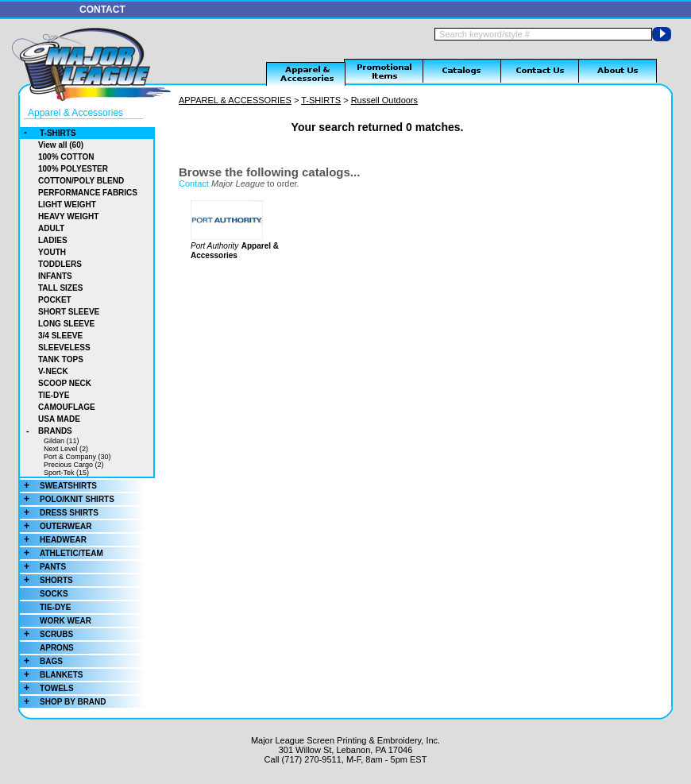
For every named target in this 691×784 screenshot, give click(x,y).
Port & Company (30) (77, 457)
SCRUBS (46, 634)
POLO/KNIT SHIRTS (67, 499)
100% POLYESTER (73, 169)
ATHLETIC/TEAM (62, 553)
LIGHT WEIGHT (67, 205)
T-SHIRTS (48, 133)
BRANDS (46, 431)
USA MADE (59, 419)
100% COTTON (66, 157)
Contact (194, 183)
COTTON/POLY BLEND (81, 181)
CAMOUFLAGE (67, 407)
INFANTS (55, 276)
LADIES (53, 240)
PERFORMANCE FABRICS (88, 193)
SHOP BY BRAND (63, 702)
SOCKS (54, 594)
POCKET (55, 300)
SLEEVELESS (64, 348)
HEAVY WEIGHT (68, 216)
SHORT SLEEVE (69, 312)
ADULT (51, 228)
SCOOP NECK (65, 383)
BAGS (41, 661)
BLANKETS (51, 675)
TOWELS (47, 688)
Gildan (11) (62, 441)
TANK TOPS (61, 359)
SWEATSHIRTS (58, 486)
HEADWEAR (53, 540)
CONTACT (102, 10)
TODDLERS (60, 264)
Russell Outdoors (384, 100)
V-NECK (53, 371)
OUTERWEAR (56, 526)
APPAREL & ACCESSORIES (235, 100)
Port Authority (214, 246)
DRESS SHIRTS (59, 513)
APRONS (57, 648)
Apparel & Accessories (75, 113)
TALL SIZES (60, 288)
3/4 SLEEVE (60, 336)
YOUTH (52, 252)
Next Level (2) (66, 449)
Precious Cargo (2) (74, 465)
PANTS (43, 567)
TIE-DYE (54, 395)
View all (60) (61, 145)
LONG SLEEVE (66, 324)
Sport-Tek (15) (66, 473)
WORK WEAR (66, 621)
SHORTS (46, 580)
